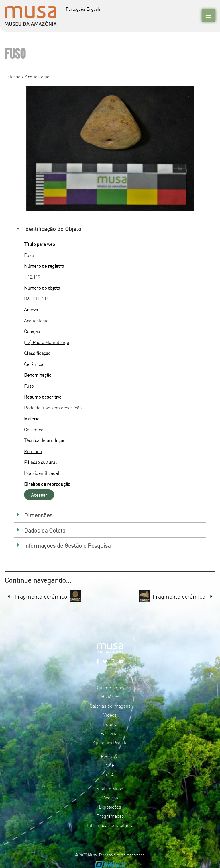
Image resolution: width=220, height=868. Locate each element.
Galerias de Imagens (110, 706)
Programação (110, 816)
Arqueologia (37, 76)
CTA (110, 774)
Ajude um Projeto (110, 742)
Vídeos (110, 715)
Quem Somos (110, 687)
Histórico (110, 696)
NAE (110, 765)
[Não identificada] (42, 473)
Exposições (110, 807)
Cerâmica (34, 364)
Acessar (39, 495)
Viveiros (110, 797)
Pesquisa (110, 756)
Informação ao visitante (110, 825)
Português (75, 9)
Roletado (33, 451)
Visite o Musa (110, 788)
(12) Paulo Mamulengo (47, 342)
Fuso (29, 386)
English (93, 9)
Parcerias (110, 733)
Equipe (110, 724)
